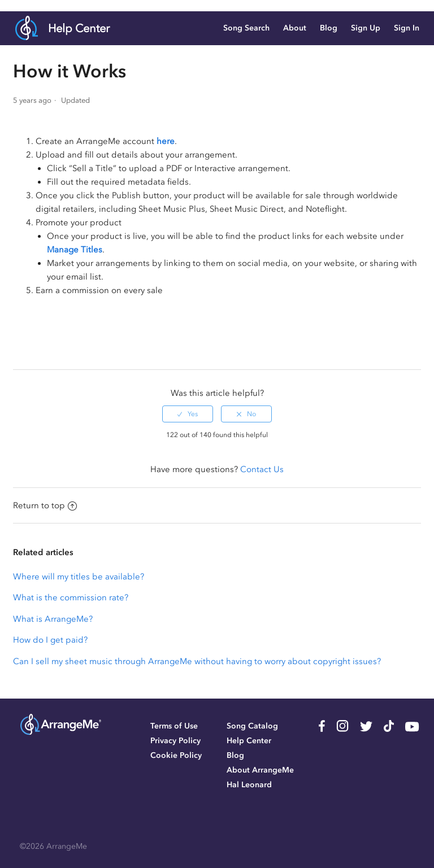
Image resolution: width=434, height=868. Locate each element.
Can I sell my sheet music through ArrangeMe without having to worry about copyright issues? (197, 661)
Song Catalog (252, 726)
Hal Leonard (249, 785)
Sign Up (366, 28)
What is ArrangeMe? (53, 619)
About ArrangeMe (260, 770)
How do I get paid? (50, 640)
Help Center (79, 28)
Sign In (407, 28)
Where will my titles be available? (79, 577)
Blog (329, 28)
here (166, 141)
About (295, 28)
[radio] (188, 414)
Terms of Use (174, 726)
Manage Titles (75, 250)
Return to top (45, 505)
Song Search (246, 28)
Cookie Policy (176, 755)
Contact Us (262, 469)
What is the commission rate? (71, 597)
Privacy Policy (175, 741)
